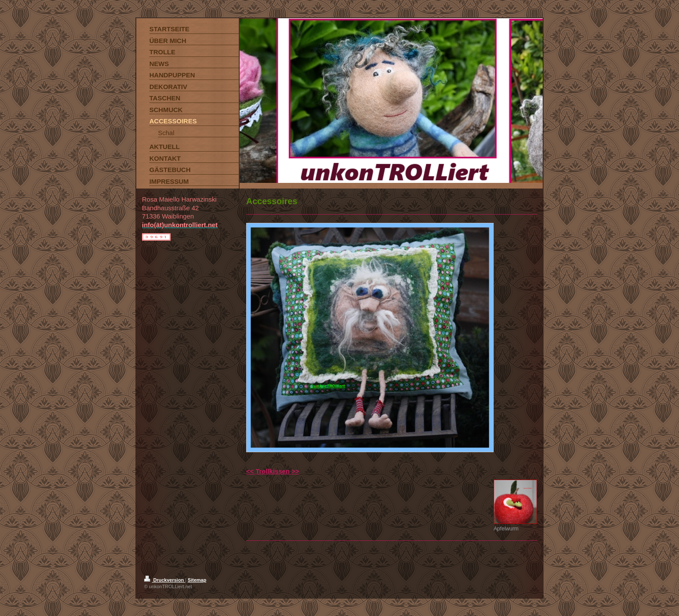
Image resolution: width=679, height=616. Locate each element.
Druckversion (165, 580)
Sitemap (197, 580)
